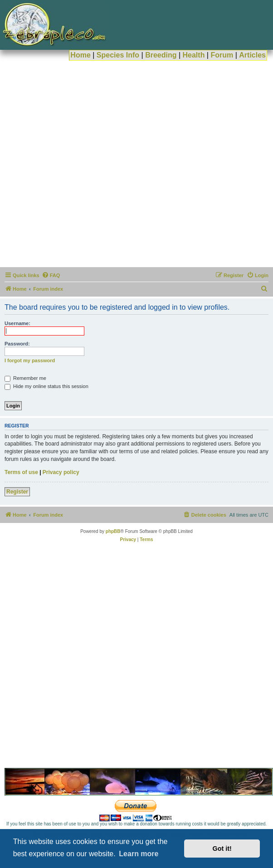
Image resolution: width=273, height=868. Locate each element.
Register (17, 492)
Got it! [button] (222, 849)
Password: (17, 344)
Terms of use (21, 472)
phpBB (113, 531)
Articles (252, 55)
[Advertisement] (102, 163)
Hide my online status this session (46, 386)
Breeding (161, 55)
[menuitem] (51, 275)
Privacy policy (61, 472)
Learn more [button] (139, 854)
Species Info (118, 55)
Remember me (25, 378)
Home (80, 55)
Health (194, 55)
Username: (17, 323)
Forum (222, 55)
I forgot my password (30, 360)
